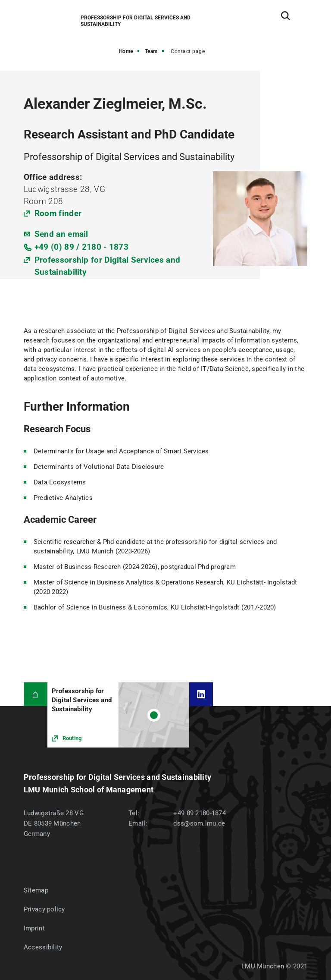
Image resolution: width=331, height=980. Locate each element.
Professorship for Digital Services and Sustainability (107, 266)
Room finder (58, 213)
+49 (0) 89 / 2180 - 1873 (81, 247)
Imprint (34, 928)
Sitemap (36, 890)
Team (151, 51)
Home (126, 51)
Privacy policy (44, 909)
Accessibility (43, 947)
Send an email (61, 234)
